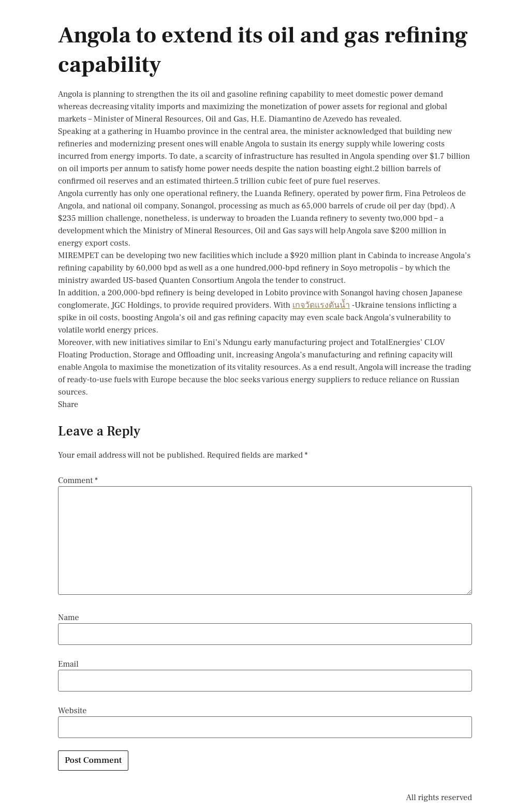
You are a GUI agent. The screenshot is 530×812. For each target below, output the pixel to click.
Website (72, 711)
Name (69, 618)
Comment (78, 480)
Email (68, 664)
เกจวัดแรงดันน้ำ (321, 305)
